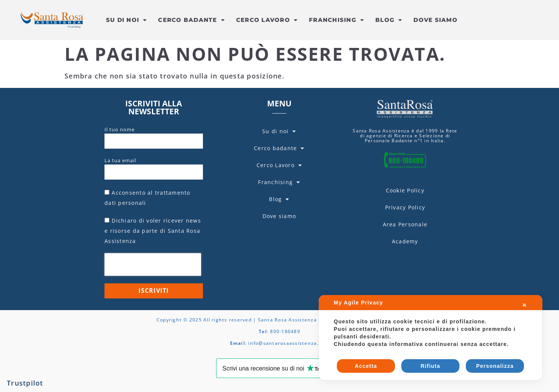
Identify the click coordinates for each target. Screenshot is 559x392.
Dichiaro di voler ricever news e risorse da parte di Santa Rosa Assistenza (153, 231)
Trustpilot (25, 383)
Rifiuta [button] (430, 366)
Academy (405, 241)
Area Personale (405, 224)
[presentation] (153, 264)
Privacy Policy (405, 207)
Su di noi (127, 20)
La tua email (120, 160)
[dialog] (431, 338)
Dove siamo (435, 20)
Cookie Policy (405, 190)
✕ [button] (524, 305)
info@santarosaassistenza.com (289, 343)
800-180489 (285, 331)
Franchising (336, 20)
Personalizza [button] (495, 366)
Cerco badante (191, 20)
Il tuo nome (120, 129)
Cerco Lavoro (267, 20)
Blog (389, 20)
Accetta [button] (366, 366)
